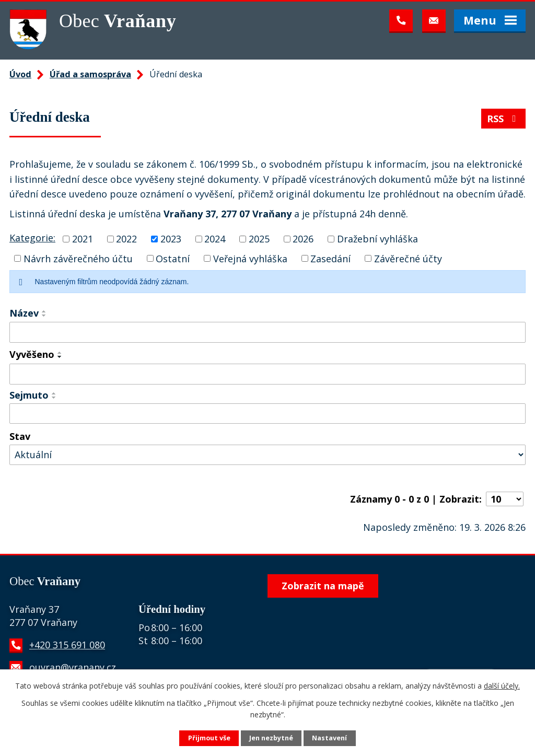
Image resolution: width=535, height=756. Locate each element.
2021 (83, 239)
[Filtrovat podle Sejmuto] (267, 414)
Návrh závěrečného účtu (78, 258)
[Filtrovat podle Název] (267, 332)
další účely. (502, 686)
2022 (126, 239)
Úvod (20, 74)
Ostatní (173, 258)
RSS (504, 119)
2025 (259, 239)
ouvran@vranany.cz (73, 667)
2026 (303, 239)
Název (24, 313)
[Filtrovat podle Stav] (267, 455)
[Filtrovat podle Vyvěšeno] (267, 374)
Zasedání (330, 258)
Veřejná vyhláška (250, 258)
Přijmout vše (209, 738)
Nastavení (329, 738)
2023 (171, 239)
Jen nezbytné (271, 738)
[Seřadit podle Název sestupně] (44, 316)
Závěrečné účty (408, 258)
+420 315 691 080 (67, 645)
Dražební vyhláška (377, 239)
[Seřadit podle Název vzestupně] (44, 311)
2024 (215, 239)
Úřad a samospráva (90, 74)
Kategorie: (32, 238)
